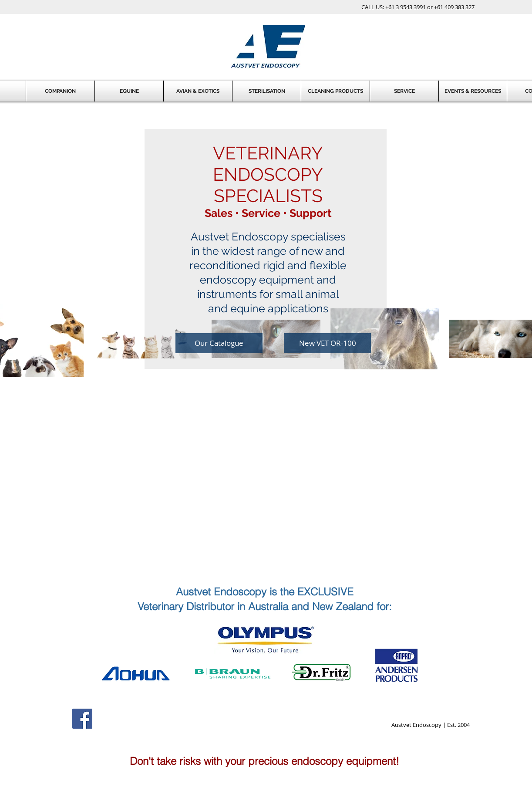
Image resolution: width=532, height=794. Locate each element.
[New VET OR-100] (327, 343)
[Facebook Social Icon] (82, 719)
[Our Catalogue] (219, 343)
